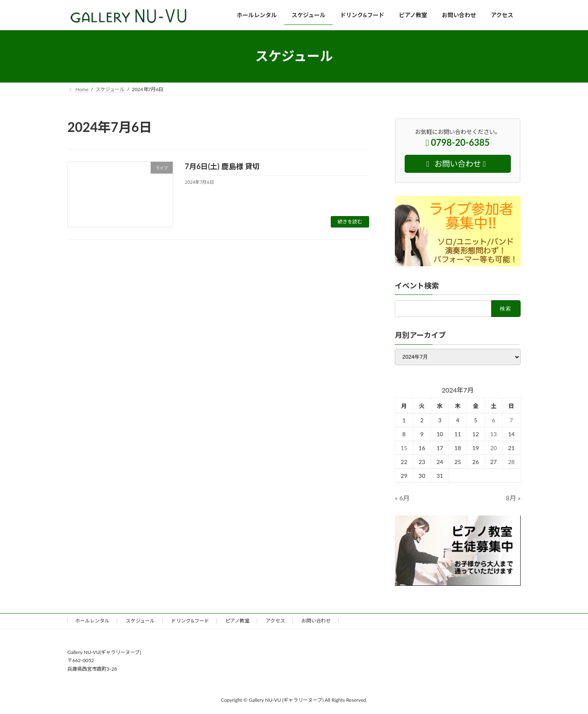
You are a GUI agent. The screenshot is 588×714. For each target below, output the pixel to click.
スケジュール (140, 621)
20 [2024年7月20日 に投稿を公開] (494, 448)
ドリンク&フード (190, 621)
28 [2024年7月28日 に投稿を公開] (511, 462)
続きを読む (350, 222)
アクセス (275, 621)
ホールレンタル (92, 621)
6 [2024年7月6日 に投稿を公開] (494, 420)
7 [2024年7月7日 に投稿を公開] (512, 420)
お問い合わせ (316, 621)
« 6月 (402, 498)
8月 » (513, 498)
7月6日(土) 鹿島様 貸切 (223, 166)
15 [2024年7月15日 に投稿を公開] (404, 448)
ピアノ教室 (237, 621)
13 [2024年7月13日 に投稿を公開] (494, 434)
